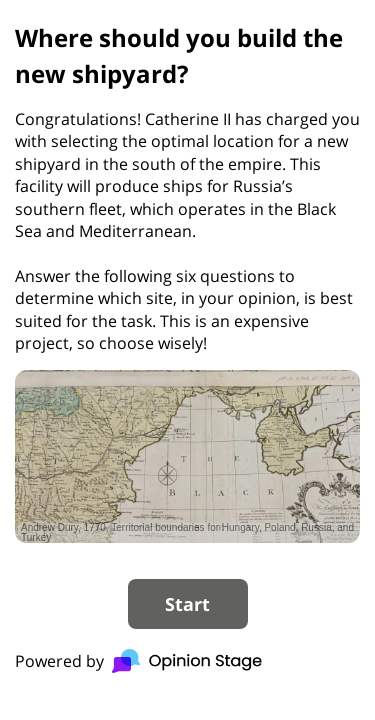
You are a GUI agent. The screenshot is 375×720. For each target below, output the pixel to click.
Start (187, 604)
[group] (187, 349)
